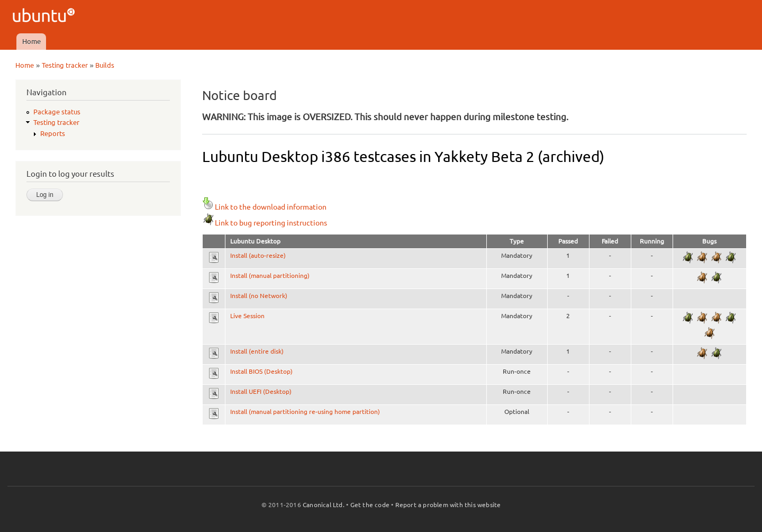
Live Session (247, 316)
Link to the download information (264, 207)
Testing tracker (65, 65)
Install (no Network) (259, 296)
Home (31, 41)
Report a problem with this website (448, 505)
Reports (53, 133)
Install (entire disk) (257, 351)
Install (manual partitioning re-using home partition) (305, 412)
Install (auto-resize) (258, 255)
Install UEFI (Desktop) (261, 391)
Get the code (370, 505)
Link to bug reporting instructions (265, 223)
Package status (57, 112)
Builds (105, 65)
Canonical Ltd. (324, 505)
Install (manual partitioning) (270, 276)
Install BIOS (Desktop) (261, 371)
